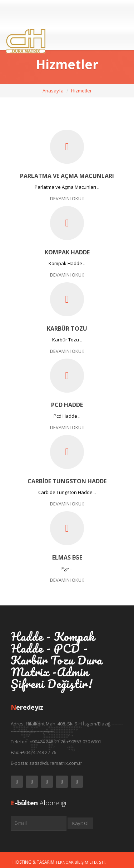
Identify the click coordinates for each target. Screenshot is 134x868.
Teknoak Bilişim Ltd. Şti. (81, 862)
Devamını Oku (67, 198)
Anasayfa (53, 91)
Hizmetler (81, 91)
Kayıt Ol (80, 823)
